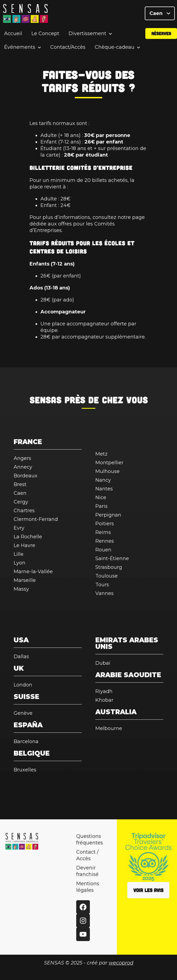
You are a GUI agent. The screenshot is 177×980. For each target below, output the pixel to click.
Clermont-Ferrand (36, 519)
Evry (19, 528)
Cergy (21, 502)
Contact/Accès (68, 47)
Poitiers (105, 524)
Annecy (23, 467)
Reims (103, 532)
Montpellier (109, 463)
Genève (23, 713)
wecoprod (121, 963)
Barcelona (26, 741)
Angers (22, 458)
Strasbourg (109, 567)
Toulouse (107, 576)
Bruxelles (25, 770)
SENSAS (45, 400)
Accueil (13, 34)
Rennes (105, 541)
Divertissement (87, 34)
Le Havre (24, 545)
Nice (101, 497)
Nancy (103, 480)
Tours (102, 585)
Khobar (104, 700)
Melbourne (109, 728)
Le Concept (45, 34)
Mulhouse (107, 471)
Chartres (24, 511)
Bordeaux (26, 476)
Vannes (104, 593)
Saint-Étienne (112, 558)
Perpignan (108, 515)
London (23, 685)
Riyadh (104, 691)
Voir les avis (148, 890)
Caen (160, 14)
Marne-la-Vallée (33, 572)
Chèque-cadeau (115, 48)
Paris (101, 506)
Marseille (25, 580)
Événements (20, 48)
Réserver (161, 34)
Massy (21, 589)
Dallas (21, 657)
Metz (101, 454)
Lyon (20, 563)
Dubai (103, 663)
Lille (19, 554)
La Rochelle (28, 537)
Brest (20, 484)
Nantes (104, 489)
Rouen (103, 550)
